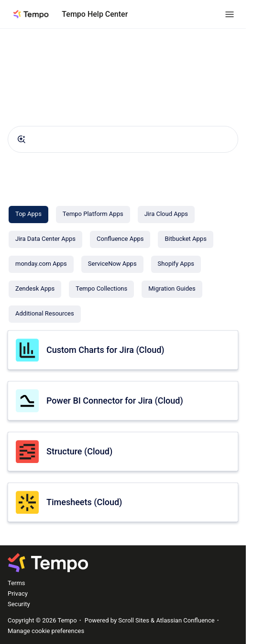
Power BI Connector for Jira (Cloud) (115, 401)
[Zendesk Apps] (35, 289)
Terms (16, 583)
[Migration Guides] (172, 289)
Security (19, 604)
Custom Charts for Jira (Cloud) (105, 350)
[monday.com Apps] (41, 264)
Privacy (18, 593)
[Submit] (22, 139)
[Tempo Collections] (101, 289)
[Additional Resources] (45, 314)
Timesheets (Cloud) (84, 502)
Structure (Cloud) (79, 451)
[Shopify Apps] (176, 264)
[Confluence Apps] (120, 239)
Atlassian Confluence (185, 620)
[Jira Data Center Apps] (45, 239)
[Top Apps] (28, 215)
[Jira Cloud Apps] (166, 215)
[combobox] (123, 139)
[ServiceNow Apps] (112, 264)
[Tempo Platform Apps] (93, 215)
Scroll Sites (134, 620)
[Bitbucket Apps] (185, 239)
